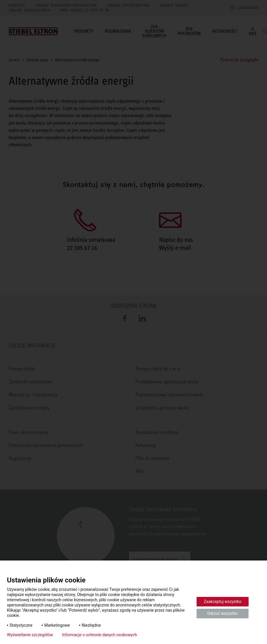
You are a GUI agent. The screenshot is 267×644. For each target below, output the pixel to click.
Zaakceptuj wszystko (223, 602)
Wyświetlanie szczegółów (30, 635)
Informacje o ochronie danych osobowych (99, 635)
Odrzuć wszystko (223, 613)
